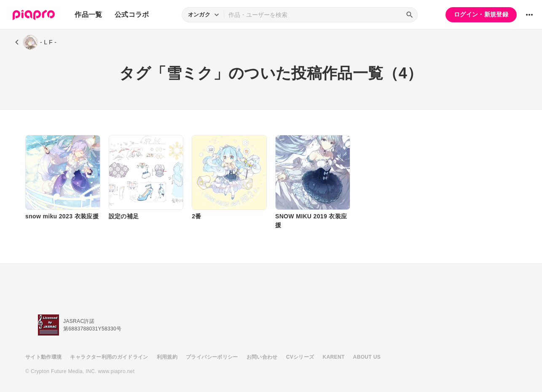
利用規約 (167, 357)
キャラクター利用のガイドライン (109, 357)
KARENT (334, 357)
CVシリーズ (300, 357)
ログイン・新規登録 (481, 14)
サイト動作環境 (43, 357)
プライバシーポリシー (212, 357)
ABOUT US (367, 357)
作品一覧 (88, 15)
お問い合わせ (262, 357)
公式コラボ (132, 15)
